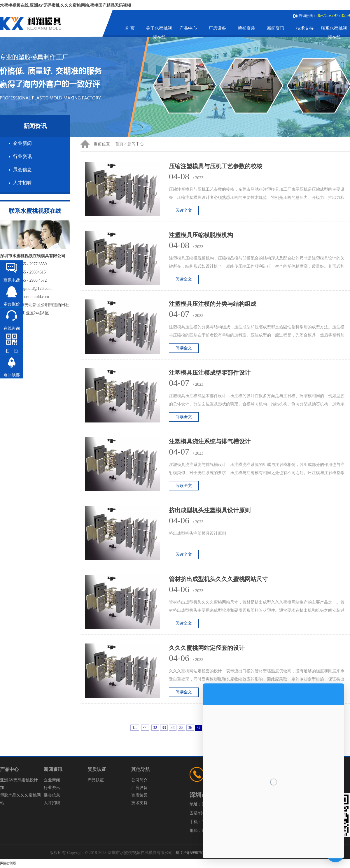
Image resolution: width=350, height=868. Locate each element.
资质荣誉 (139, 795)
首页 (119, 144)
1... (135, 728)
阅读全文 (184, 210)
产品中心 (188, 28)
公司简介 (139, 780)
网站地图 (8, 863)
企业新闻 (22, 143)
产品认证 (96, 780)
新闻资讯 (276, 28)
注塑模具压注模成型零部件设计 (210, 373)
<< (145, 728)
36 (190, 728)
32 (155, 728)
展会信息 (22, 170)
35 (181, 728)
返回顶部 (12, 375)
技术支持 (305, 28)
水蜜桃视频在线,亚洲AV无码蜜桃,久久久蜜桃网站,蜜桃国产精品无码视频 (65, 5)
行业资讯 (22, 156)
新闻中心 (136, 144)
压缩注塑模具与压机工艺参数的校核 (216, 166)
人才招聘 (22, 183)
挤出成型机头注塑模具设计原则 (210, 510)
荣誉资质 (246, 28)
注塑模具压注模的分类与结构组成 (213, 304)
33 (164, 728)
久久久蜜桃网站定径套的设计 (207, 648)
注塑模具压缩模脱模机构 (201, 235)
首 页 (130, 28)
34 (173, 728)
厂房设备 (217, 28)
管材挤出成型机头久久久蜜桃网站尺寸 (218, 579)
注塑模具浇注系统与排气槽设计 (210, 441)
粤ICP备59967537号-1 (194, 853)
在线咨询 (12, 328)
